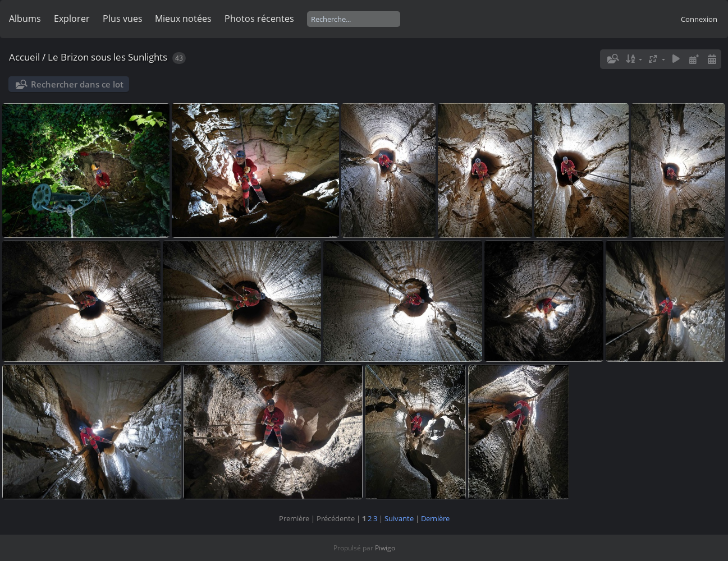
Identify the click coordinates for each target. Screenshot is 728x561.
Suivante (399, 518)
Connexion (699, 19)
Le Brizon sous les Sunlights (107, 57)
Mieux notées (183, 19)
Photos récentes (259, 19)
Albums (25, 19)
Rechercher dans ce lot (77, 84)
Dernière (435, 518)
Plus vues (123, 19)
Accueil (24, 57)
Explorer (72, 19)
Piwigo (385, 548)
